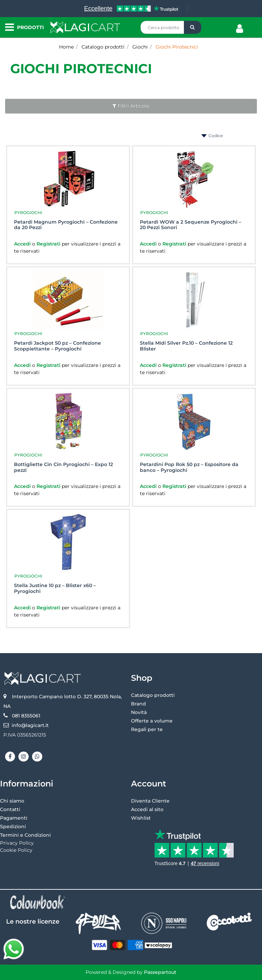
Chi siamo (12, 801)
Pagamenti (14, 818)
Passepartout (160, 972)
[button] (193, 27)
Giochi (140, 47)
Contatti (10, 809)
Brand (139, 704)
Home (66, 47)
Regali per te (147, 729)
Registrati (49, 244)
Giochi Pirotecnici (177, 47)
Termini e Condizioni (25, 835)
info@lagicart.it (30, 725)
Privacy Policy (17, 843)
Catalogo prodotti (103, 47)
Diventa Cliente (150, 801)
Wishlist (141, 818)
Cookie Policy (16, 850)
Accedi (23, 244)
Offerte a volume (152, 721)
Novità (139, 712)
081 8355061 (26, 716)
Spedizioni (13, 826)
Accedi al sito (147, 809)
